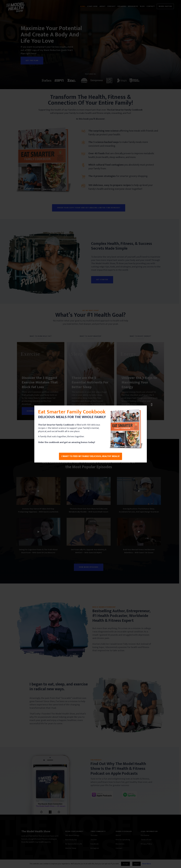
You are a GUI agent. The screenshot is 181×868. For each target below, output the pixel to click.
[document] (90, 434)
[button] (152, 405)
